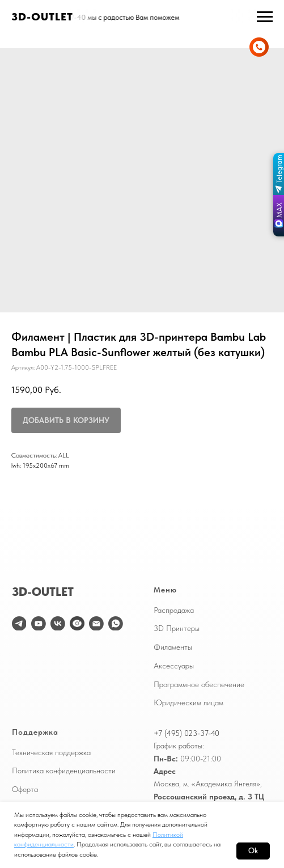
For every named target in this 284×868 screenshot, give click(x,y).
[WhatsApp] (116, 624)
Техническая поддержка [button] (51, 752)
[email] (96, 624)
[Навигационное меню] (265, 17)
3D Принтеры (177, 628)
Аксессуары (174, 666)
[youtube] (39, 624)
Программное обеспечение (199, 684)
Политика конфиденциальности (64, 770)
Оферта (25, 789)
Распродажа (174, 610)
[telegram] (19, 624)
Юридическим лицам (188, 702)
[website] (77, 624)
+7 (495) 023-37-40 (186, 733)
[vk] (58, 624)
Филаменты (173, 647)
